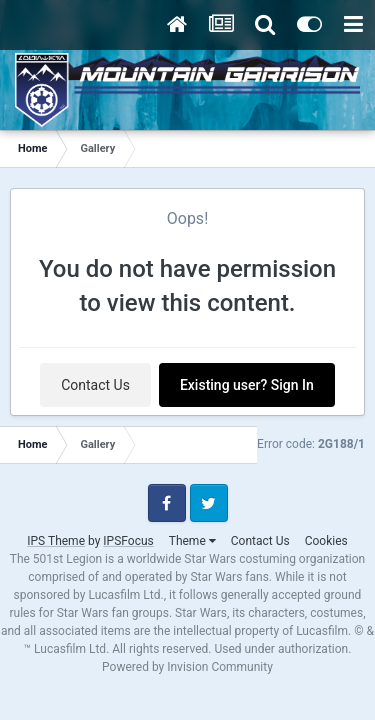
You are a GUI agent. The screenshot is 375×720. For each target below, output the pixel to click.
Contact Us (95, 385)
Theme (192, 541)
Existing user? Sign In (247, 385)
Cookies (326, 541)
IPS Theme (56, 541)
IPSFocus (128, 541)
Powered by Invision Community (187, 667)
